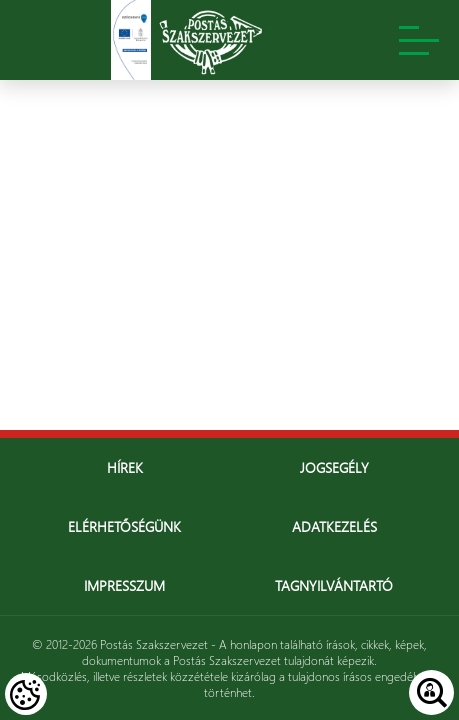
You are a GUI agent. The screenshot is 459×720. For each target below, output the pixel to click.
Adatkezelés (334, 526)
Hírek (125, 467)
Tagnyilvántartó (334, 585)
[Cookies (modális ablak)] (26, 694)
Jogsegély (334, 467)
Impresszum (124, 585)
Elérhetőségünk (124, 526)
